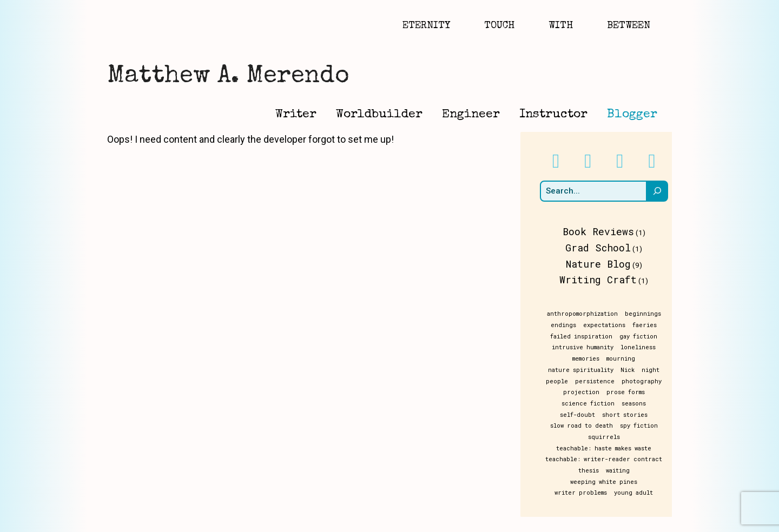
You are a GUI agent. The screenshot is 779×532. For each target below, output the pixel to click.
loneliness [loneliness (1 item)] (640, 347)
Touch (499, 26)
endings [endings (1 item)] (566, 325)
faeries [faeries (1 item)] (647, 325)
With (561, 26)
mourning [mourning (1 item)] (623, 358)
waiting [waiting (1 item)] (583, 459)
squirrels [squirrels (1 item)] (628, 425)
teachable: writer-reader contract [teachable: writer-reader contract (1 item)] (606, 448)
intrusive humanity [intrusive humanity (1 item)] (585, 347)
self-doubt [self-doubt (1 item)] (652, 403)
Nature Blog (600, 264)
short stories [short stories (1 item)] (571, 415)
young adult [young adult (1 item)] (636, 470)
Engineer (471, 115)
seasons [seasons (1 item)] (615, 403)
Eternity (426, 26)
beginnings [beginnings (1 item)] (645, 314)
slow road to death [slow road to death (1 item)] (632, 415)
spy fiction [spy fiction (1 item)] (586, 425)
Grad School (600, 248)
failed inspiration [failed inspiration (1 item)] (583, 336)
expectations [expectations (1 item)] (606, 325)
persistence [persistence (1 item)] (597, 381)
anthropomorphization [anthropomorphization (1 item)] (585, 314)
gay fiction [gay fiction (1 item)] (641, 336)
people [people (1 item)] (559, 381)
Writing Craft (600, 280)
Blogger (632, 115)
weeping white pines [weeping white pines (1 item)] (635, 459)
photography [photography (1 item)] (644, 381)
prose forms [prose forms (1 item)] (628, 392)
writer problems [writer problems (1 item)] (583, 470)
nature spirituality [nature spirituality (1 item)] (583, 370)
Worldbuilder (379, 115)
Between (629, 26)
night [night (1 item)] (653, 370)
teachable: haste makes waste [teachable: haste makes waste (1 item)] (606, 437)
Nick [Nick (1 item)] (630, 370)
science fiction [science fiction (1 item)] (569, 403)
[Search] (661, 191)
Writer (296, 115)
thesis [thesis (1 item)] (553, 459)
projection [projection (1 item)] (583, 392)
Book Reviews (600, 231)
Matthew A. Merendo (228, 77)
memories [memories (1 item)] (588, 358)
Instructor (553, 115)
